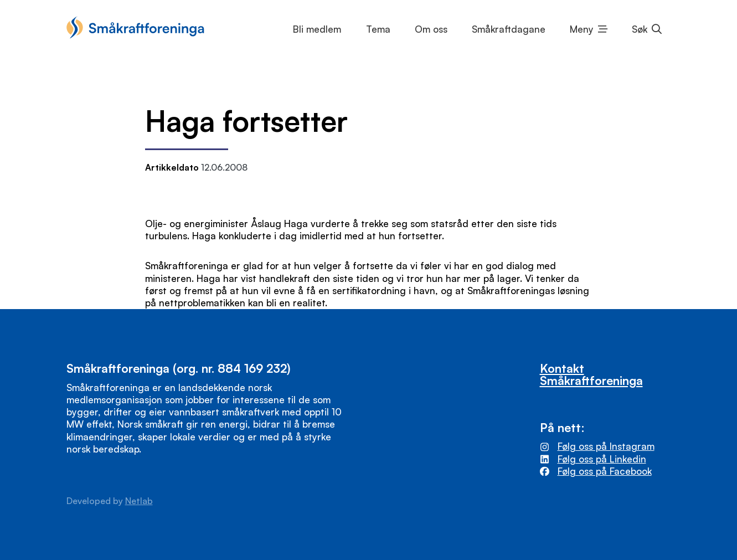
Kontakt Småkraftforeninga (591, 374)
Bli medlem (317, 29)
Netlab (139, 501)
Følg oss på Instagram (606, 446)
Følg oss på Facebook (605, 471)
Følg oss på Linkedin (602, 459)
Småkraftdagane (509, 29)
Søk (640, 29)
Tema (378, 29)
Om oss (431, 29)
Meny (582, 29)
